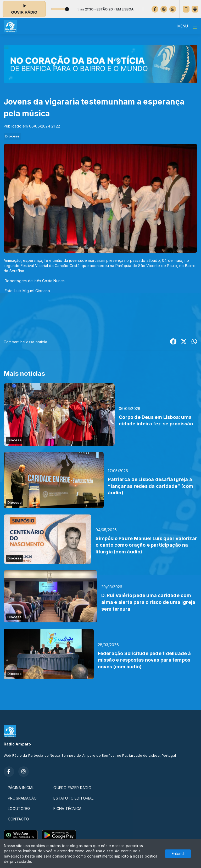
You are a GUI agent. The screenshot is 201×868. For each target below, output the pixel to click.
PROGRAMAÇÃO (22, 798)
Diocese (12, 136)
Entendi (178, 853)
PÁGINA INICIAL (21, 788)
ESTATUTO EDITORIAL (73, 798)
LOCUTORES (19, 809)
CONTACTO (19, 819)
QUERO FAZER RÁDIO (72, 788)
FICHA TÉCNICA (67, 809)
